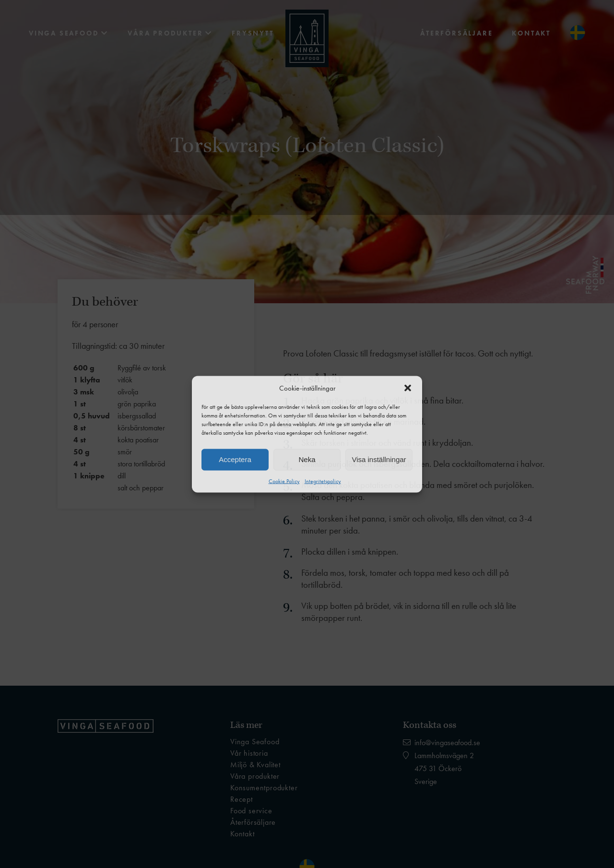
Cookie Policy (284, 481)
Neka (307, 459)
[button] (408, 388)
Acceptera (235, 459)
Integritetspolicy (323, 481)
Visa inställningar (379, 459)
